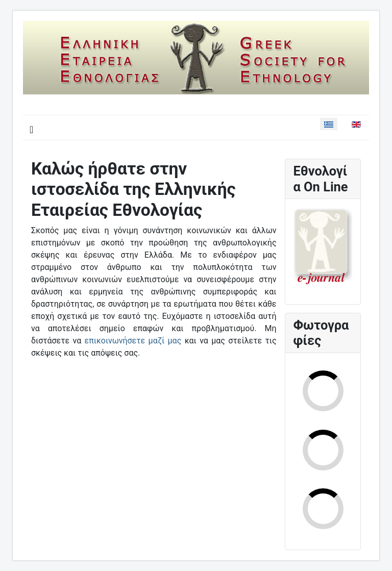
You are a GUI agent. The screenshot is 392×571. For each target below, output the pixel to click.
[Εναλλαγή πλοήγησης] (31, 130)
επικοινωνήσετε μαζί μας (133, 341)
